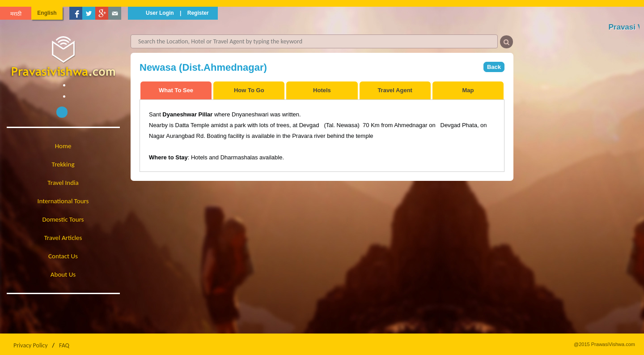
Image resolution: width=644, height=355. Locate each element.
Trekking (63, 164)
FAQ (64, 345)
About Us (63, 274)
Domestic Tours (63, 219)
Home (63, 146)
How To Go (249, 90)
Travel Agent (395, 90)
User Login (160, 13)
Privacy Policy (31, 345)
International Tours (63, 201)
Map (468, 90)
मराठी (16, 14)
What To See (176, 90)
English (47, 13)
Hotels (322, 90)
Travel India (63, 183)
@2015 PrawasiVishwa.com (604, 344)
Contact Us (63, 256)
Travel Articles (63, 238)
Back (494, 67)
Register (198, 13)
